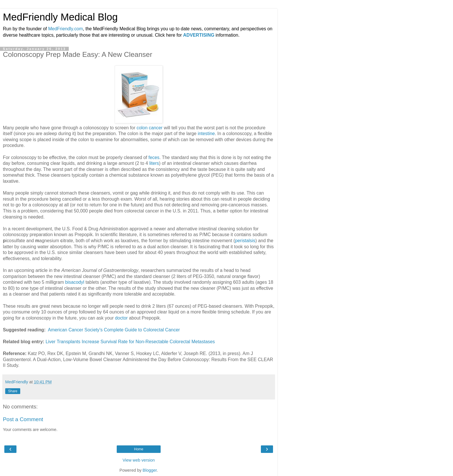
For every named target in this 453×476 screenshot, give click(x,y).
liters (154, 163)
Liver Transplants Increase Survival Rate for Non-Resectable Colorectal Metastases (130, 342)
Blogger (150, 470)
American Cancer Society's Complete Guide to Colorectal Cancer (114, 330)
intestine (206, 134)
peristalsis (245, 241)
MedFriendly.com (66, 29)
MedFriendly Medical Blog (60, 17)
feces (154, 157)
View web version (139, 460)
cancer (156, 128)
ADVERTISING (199, 35)
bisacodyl (75, 282)
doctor (121, 318)
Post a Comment (23, 419)
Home (139, 449)
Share (13, 391)
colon (142, 128)
